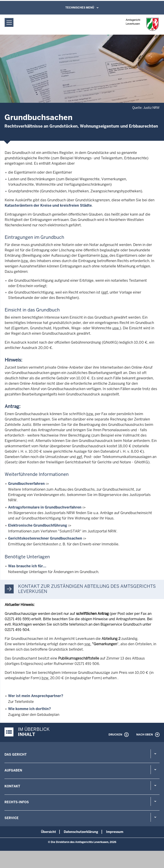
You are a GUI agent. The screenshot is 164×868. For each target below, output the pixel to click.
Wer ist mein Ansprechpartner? (36, 696)
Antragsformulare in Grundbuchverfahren (45, 507)
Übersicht (48, 832)
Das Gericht (16, 755)
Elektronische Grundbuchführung (38, 525)
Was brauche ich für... (27, 566)
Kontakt (12, 786)
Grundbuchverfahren (26, 484)
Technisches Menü (80, 8)
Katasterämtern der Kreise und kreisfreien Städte (48, 205)
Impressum (115, 832)
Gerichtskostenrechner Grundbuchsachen (45, 538)
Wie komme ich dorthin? (30, 709)
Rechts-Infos (17, 802)
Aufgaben (13, 770)
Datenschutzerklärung (81, 832)
